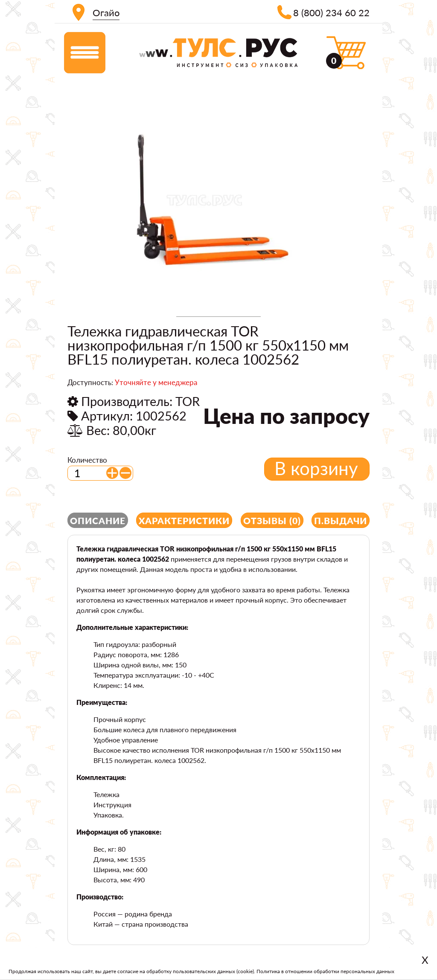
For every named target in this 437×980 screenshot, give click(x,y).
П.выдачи (341, 520)
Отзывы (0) (272, 520)
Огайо (106, 13)
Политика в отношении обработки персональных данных (325, 971)
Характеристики (184, 520)
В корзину (316, 468)
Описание (98, 520)
